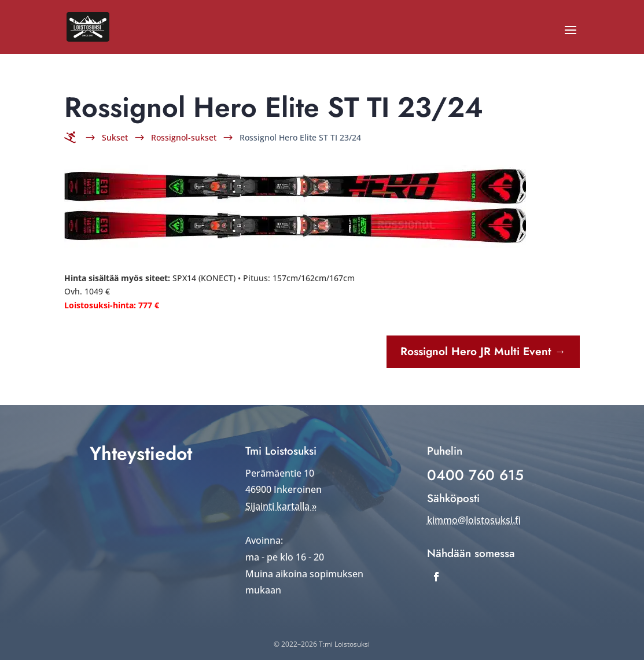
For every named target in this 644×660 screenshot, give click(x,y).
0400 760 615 (475, 475)
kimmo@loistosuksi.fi (474, 520)
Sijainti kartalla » (281, 506)
